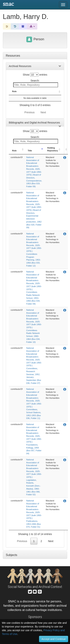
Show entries (35, 75)
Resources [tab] (13, 56)
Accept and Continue (54, 639)
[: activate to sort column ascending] (58, 93)
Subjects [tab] (11, 558)
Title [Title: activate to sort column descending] (25, 94)
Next (43, 115)
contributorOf (17, 160)
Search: (36, 83)
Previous (29, 115)
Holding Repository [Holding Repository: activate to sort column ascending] (45, 93)
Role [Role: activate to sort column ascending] (14, 94)
